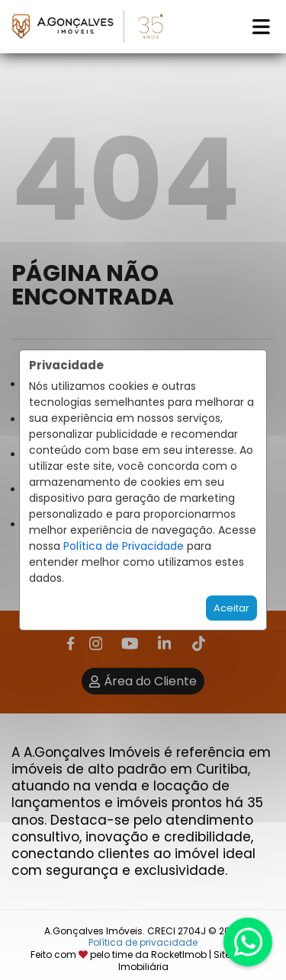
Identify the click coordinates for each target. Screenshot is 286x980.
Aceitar (231, 608)
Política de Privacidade (124, 546)
